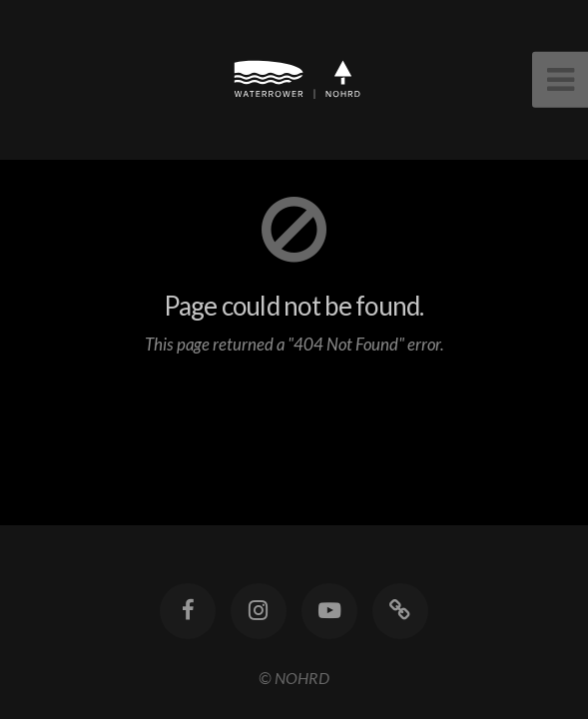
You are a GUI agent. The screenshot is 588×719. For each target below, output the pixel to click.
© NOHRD (294, 678)
